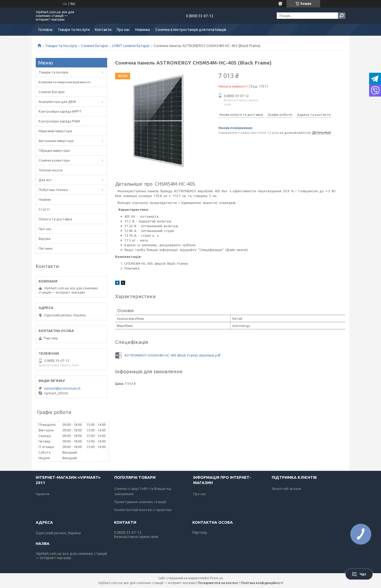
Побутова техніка (53, 190)
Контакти (103, 30)
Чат (359, 574)
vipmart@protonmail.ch (62, 388)
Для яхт (45, 180)
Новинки (143, 30)
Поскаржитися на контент (218, 583)
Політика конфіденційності (262, 583)
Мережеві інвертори (55, 131)
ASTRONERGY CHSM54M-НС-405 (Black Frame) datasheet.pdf (173, 355)
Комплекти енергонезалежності (65, 82)
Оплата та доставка (55, 219)
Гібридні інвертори (54, 151)
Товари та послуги (74, 30)
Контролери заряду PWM (59, 121)
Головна (45, 30)
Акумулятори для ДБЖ (57, 102)
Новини (45, 199)
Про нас (123, 30)
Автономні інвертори (56, 141)
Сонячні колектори (54, 160)
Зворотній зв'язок (287, 489)
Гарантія (43, 494)
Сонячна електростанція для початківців (191, 30)
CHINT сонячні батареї (131, 46)
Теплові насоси (51, 170)
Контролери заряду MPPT (60, 111)
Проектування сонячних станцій (140, 502)
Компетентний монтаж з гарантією (143, 510)
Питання (46, 248)
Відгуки (45, 239)
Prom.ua (216, 578)
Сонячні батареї (95, 46)
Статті (44, 209)
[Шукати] (342, 16)
